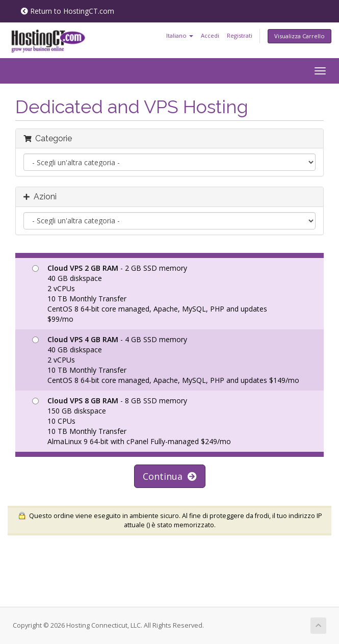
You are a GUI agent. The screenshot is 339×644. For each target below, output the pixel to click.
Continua (170, 476)
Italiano (180, 35)
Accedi (210, 35)
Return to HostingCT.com (68, 11)
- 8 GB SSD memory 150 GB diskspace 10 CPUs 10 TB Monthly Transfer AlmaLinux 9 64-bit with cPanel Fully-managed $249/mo (132, 421)
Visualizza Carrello (299, 36)
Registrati (240, 35)
